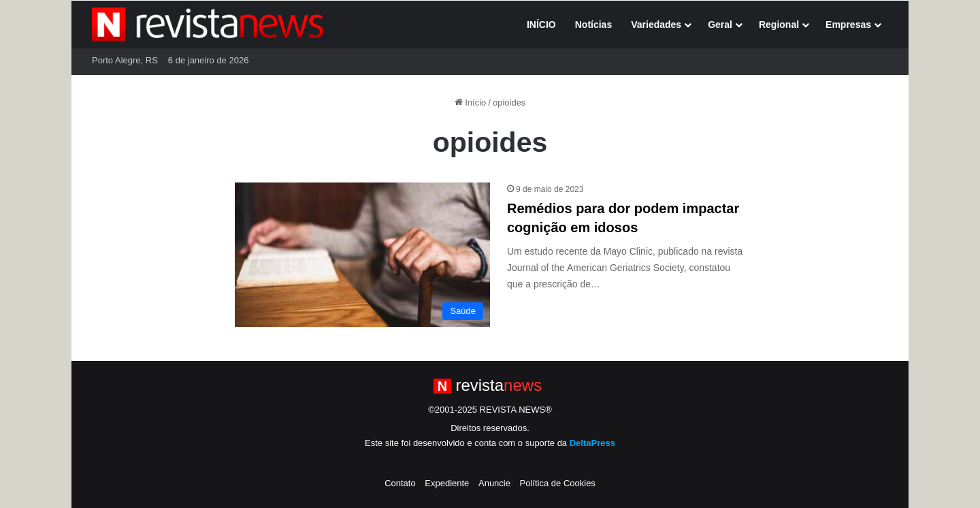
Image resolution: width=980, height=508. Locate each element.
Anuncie (494, 483)
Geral (720, 25)
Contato (400, 483)
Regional (779, 25)
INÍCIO (541, 25)
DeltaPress (592, 443)
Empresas (848, 25)
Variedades (656, 25)
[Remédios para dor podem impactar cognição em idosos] (362, 255)
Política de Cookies (558, 483)
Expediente (447, 483)
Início (471, 102)
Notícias (593, 25)
